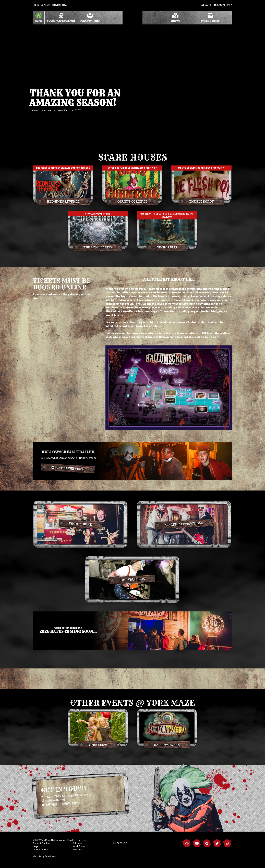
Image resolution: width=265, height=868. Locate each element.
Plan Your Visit (90, 17)
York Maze (98, 745)
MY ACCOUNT (120, 843)
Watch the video (68, 468)
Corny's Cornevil (132, 202)
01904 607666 (53, 800)
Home (39, 17)
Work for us (79, 846)
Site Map (78, 843)
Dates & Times (210, 17)
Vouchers (78, 849)
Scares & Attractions (61, 17)
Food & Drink (80, 524)
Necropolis (167, 247)
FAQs (206, 5)
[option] (132, 75)
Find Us (175, 17)
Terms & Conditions (43, 843)
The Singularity (98, 247)
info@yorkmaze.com (60, 804)
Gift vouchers (132, 580)
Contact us (223, 5)
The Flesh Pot (202, 202)
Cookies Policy (40, 849)
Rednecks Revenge (63, 202)
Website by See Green (44, 856)
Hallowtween (167, 745)
